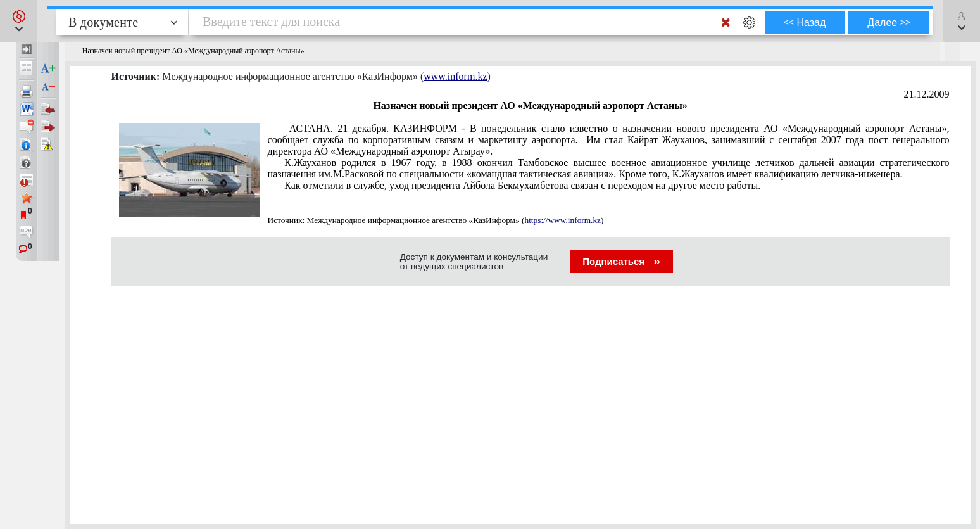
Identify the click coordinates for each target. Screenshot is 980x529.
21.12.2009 (927, 94)
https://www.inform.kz (562, 220)
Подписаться (621, 261)
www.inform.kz (455, 76)
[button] (19, 21)
